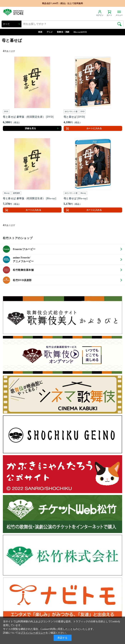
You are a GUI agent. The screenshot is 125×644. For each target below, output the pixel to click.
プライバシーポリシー (33, 633)
